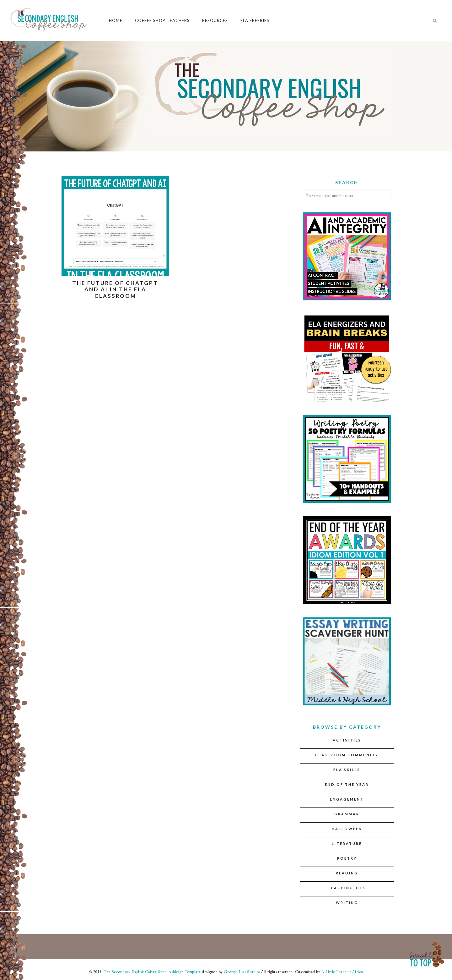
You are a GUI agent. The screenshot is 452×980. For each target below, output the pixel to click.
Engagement (347, 799)
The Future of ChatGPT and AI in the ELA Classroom (115, 289)
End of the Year (347, 784)
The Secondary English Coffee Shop (134, 972)
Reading (347, 873)
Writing (347, 903)
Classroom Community (347, 755)
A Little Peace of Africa (342, 972)
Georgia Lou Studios (242, 972)
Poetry (347, 858)
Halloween (347, 829)
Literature (347, 843)
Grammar (347, 814)
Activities (347, 740)
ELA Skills (347, 770)
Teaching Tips (347, 888)
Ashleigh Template (185, 972)
